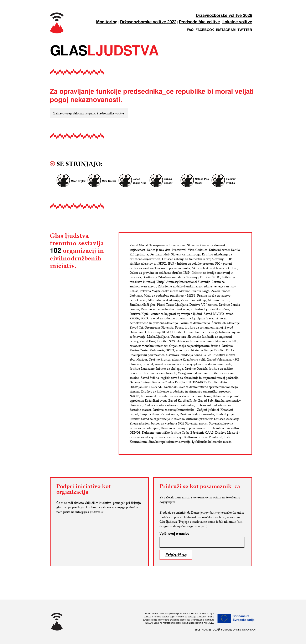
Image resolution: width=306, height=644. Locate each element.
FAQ (190, 30)
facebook (205, 30)
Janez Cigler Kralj (140, 181)
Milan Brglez (78, 181)
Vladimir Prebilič (231, 181)
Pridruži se (176, 555)
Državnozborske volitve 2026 (224, 16)
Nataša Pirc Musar (202, 181)
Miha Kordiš (109, 181)
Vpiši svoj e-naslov (175, 534)
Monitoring (107, 22)
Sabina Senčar (168, 181)
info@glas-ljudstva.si (89, 512)
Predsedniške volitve (199, 22)
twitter (245, 30)
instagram (226, 30)
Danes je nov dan (203, 513)
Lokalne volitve (237, 22)
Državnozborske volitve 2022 (148, 22)
